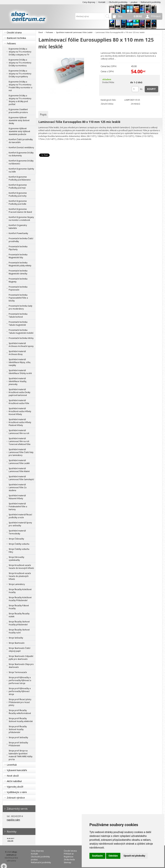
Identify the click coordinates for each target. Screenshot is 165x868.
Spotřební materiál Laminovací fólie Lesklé (19, 462)
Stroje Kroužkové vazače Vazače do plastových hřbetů (20, 576)
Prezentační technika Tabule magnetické (18, 323)
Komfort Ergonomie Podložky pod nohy (18, 194)
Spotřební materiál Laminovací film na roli (19, 432)
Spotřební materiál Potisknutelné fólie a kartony (18, 506)
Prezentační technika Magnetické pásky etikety (20, 264)
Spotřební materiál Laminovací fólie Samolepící (21, 478)
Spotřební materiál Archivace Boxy (17, 353)
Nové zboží (13, 776)
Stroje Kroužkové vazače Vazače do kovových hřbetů (21, 567)
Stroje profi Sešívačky (18, 737)
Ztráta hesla (69, 860)
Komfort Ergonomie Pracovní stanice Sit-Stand (20, 211)
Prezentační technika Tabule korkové (18, 315)
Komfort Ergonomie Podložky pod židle (18, 202)
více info (10, 841)
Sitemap (68, 862)
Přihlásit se (69, 854)
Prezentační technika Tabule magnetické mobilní (21, 332)
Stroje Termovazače (18, 672)
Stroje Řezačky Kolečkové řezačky (20, 591)
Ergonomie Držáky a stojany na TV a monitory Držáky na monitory (20, 63)
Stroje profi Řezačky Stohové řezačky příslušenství (18, 729)
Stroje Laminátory (17, 584)
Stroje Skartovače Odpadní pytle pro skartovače (21, 658)
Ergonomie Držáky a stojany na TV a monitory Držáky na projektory (20, 74)
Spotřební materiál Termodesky (17, 532)
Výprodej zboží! (15, 787)
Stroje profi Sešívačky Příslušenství (18, 744)
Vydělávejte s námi (17, 792)
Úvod (41, 32)
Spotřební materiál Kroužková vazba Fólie (19, 402)
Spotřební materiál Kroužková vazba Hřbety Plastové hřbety (20, 422)
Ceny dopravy (89, 2)
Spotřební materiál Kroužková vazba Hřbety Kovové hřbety (20, 411)
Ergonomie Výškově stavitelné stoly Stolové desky (19, 120)
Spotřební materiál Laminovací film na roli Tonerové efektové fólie (20, 441)
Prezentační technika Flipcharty (18, 248)
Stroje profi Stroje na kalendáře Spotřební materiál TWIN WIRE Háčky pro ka (21, 755)
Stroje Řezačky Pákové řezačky (19, 607)
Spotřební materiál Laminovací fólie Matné (19, 470)
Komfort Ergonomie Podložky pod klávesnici (20, 178)
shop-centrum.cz (12, 853)
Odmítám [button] (113, 856)
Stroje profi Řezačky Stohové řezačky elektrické (21, 720)
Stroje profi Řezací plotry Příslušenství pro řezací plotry (20, 702)
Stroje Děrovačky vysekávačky (16, 559)
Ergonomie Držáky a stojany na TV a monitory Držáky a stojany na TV (20, 52)
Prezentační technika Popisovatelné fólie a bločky (18, 298)
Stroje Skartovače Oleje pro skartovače (21, 666)
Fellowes (11, 43)
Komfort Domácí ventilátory (21, 147)
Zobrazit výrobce (16, 798)
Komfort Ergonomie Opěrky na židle (21, 170)
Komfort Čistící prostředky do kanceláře (21, 141)
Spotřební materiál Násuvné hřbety (17, 497)
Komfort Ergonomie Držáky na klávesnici (21, 162)
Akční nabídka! (14, 781)
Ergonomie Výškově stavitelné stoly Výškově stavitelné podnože (19, 131)
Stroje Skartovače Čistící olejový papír (19, 650)
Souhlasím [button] (97, 856)
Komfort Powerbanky (18, 233)
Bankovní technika (16, 38)
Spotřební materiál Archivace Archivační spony (21, 345)
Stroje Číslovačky (16, 539)
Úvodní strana (14, 32)
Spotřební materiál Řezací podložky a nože (20, 516)
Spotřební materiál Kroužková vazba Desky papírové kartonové (19, 392)
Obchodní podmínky (118, 2)
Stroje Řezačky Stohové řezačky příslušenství (19, 623)
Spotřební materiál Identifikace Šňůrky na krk (20, 372)
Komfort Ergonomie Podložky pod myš (18, 186)
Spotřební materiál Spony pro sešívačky (20, 524)
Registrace (69, 857)
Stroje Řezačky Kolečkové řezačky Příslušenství (20, 599)
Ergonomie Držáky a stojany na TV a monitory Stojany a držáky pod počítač (20, 100)
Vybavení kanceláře (17, 770)
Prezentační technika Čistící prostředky (21, 240)
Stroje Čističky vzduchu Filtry (19, 551)
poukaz (134, 2)
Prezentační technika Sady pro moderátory (20, 307)
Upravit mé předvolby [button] (134, 856)
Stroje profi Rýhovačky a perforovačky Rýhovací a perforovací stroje (20, 680)
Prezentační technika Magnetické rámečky (18, 272)
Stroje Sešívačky (16, 638)
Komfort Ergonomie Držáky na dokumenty (21, 154)
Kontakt (102, 2)
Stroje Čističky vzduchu (19, 544)
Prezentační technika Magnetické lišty (18, 256)
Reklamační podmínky (151, 2)
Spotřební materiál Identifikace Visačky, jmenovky (18, 381)
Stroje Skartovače (17, 643)
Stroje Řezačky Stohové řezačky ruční (19, 631)
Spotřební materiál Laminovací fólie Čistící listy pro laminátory (21, 452)
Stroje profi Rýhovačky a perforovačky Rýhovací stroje (20, 691)
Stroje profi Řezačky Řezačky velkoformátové (20, 712)
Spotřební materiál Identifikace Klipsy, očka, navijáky (20, 362)
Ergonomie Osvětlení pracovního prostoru (18, 111)
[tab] (43, 115)
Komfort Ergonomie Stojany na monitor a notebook (21, 219)
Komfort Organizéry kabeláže (18, 227)
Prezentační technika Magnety (18, 280)
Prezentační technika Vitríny (21, 338)
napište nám (13, 820)
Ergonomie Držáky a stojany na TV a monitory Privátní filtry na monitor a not (20, 86)
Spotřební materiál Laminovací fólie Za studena (18, 487)
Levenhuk (12, 765)
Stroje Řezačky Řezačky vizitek (19, 615)
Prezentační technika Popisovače (18, 288)
